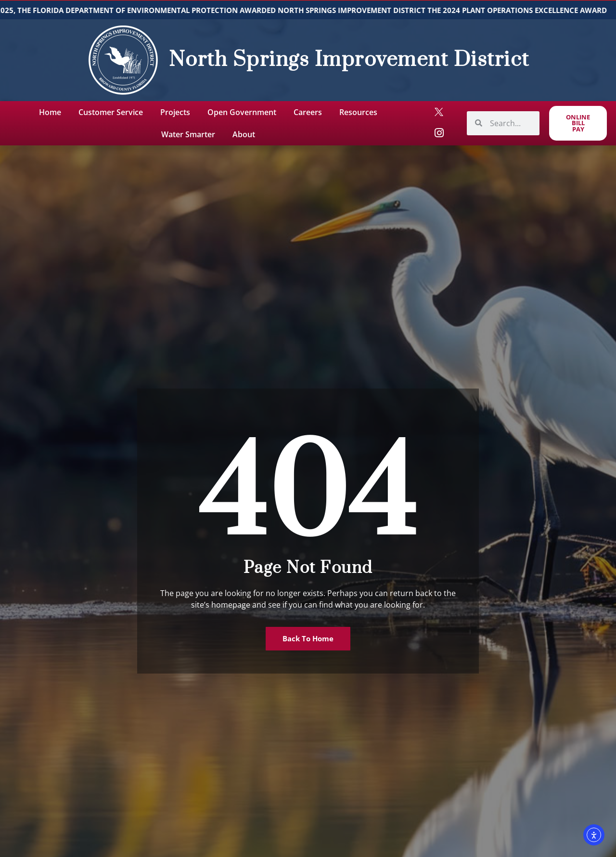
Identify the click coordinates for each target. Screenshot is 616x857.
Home (50, 112)
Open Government (242, 112)
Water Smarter (188, 134)
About (244, 134)
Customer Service (111, 112)
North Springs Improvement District (349, 60)
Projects (175, 112)
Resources (358, 112)
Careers (308, 112)
